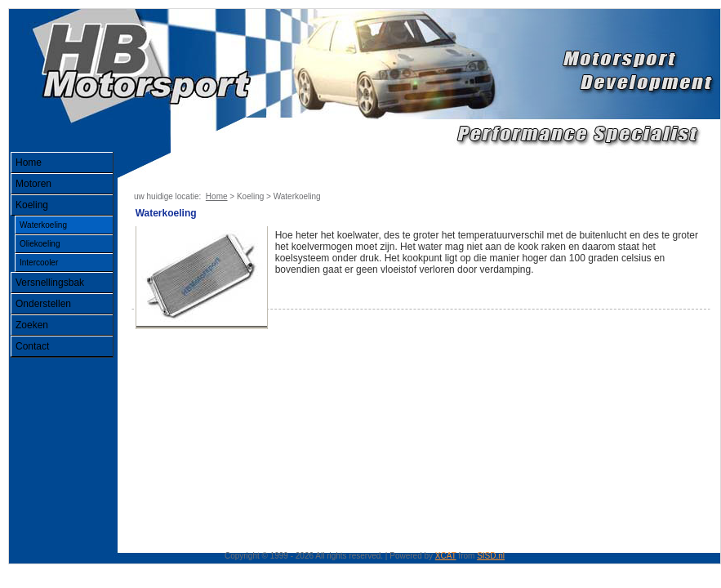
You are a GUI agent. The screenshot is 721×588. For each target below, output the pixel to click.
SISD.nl (491, 556)
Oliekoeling (40, 244)
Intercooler (39, 263)
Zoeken (32, 325)
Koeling (32, 205)
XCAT (446, 556)
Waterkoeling (43, 225)
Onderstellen (43, 304)
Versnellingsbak (50, 283)
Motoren (33, 184)
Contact (32, 346)
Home (29, 163)
